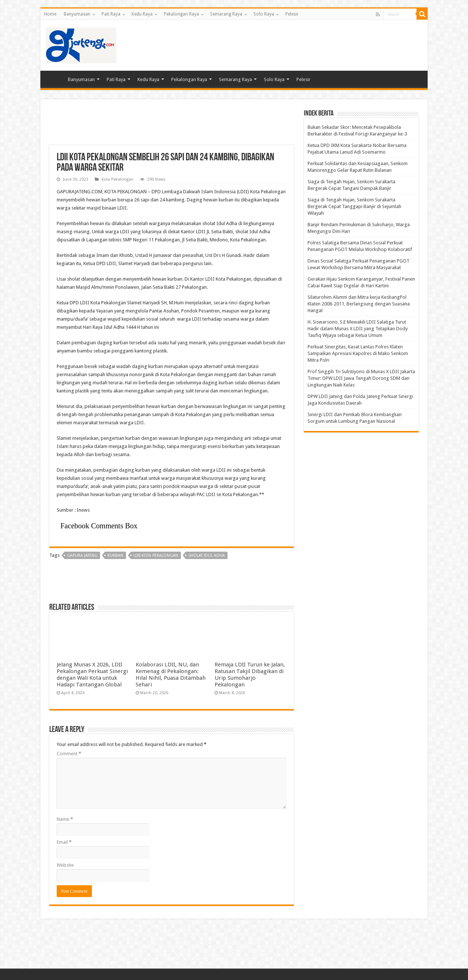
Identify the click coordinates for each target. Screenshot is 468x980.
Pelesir (292, 14)
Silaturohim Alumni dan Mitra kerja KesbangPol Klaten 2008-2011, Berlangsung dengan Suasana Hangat (359, 304)
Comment (69, 754)
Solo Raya (264, 14)
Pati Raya (111, 14)
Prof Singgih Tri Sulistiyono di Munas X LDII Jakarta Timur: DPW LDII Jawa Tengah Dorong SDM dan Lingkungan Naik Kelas (361, 378)
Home (50, 14)
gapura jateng (82, 556)
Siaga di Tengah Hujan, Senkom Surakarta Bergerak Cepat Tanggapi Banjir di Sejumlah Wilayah (354, 206)
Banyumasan (77, 14)
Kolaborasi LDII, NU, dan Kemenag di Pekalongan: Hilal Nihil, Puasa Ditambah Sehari (171, 675)
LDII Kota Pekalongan (156, 556)
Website (65, 865)
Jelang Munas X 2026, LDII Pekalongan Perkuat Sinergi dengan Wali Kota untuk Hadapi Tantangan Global (92, 675)
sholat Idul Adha (207, 556)
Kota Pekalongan (117, 179)
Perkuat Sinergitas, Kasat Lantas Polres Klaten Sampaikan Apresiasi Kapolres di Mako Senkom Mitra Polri (358, 353)
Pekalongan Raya (181, 14)
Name (65, 819)
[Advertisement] (287, 44)
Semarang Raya (226, 14)
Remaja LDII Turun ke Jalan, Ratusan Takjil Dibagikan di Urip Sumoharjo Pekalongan (250, 675)
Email (64, 842)
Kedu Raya (142, 14)
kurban (115, 556)
